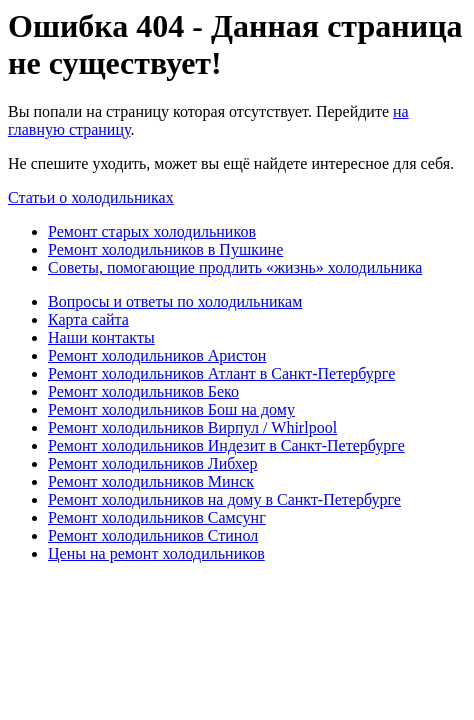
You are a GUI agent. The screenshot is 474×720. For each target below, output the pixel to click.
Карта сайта (88, 319)
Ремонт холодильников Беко (143, 391)
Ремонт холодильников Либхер (152, 463)
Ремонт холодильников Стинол (153, 535)
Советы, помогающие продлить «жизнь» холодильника (235, 267)
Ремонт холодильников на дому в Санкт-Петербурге (224, 499)
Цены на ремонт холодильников (156, 553)
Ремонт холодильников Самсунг (157, 517)
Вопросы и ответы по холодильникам (175, 301)
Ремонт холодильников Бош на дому (171, 409)
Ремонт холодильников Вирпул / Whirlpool (192, 427)
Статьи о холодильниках (91, 197)
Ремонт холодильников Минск (151, 481)
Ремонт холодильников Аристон (157, 355)
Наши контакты (101, 337)
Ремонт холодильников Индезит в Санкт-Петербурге (226, 445)
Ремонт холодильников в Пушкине (165, 249)
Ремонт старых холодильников (152, 231)
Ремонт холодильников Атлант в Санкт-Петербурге (221, 373)
